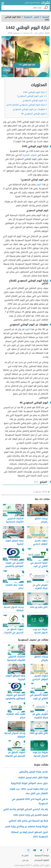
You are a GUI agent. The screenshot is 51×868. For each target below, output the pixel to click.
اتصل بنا (25, 855)
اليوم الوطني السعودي (35, 100)
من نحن (25, 860)
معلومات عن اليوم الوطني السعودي (30, 109)
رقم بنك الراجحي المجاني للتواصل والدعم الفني (26, 809)
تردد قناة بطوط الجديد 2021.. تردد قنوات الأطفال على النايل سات (29, 791)
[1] (14, 141)
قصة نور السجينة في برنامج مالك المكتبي (28, 821)
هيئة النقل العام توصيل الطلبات (33, 778)
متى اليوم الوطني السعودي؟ (32, 96)
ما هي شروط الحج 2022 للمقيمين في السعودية (30, 801)
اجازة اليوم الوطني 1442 (35, 92)
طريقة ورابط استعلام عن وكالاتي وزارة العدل (26, 826)
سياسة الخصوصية (42, 855)
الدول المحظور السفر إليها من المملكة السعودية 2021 (30, 834)
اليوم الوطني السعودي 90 (34, 114)
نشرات (45, 3)
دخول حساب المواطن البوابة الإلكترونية (29, 783)
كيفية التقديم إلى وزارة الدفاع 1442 (31, 815)
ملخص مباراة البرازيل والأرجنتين (33, 772)
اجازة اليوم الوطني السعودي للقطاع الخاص (27, 105)
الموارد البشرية (30, 155)
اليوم (39, 184)
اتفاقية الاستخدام (42, 860)
